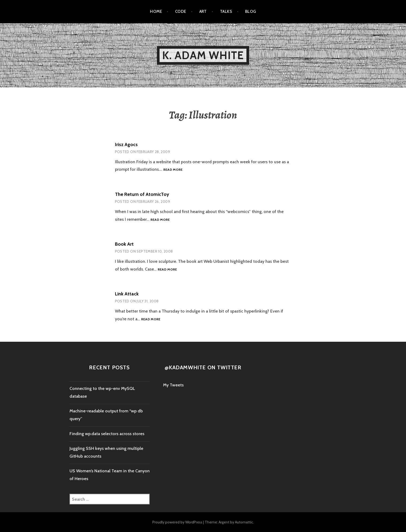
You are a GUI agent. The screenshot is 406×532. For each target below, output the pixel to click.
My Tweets (173, 385)
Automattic (244, 522)
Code (181, 12)
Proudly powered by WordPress (177, 522)
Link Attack (127, 294)
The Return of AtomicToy (142, 194)
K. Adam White (203, 55)
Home (156, 12)
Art (203, 12)
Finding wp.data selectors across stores (107, 434)
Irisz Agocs (126, 145)
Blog (251, 12)
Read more (173, 170)
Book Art (124, 244)
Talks (226, 12)
